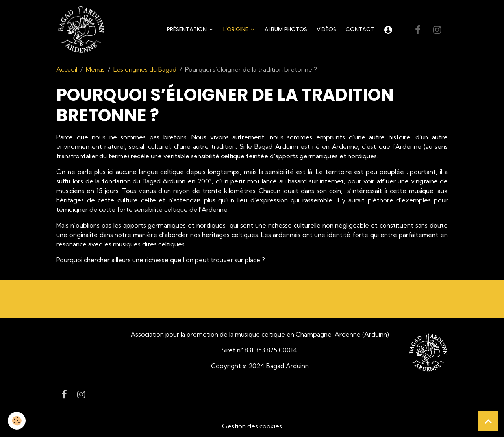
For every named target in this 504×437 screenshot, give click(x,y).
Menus (95, 69)
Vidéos (326, 29)
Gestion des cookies (252, 426)
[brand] (83, 30)
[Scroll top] (488, 421)
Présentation (188, 29)
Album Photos (286, 29)
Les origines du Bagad (145, 69)
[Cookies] (17, 421)
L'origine (236, 29)
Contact (360, 29)
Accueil (67, 69)
